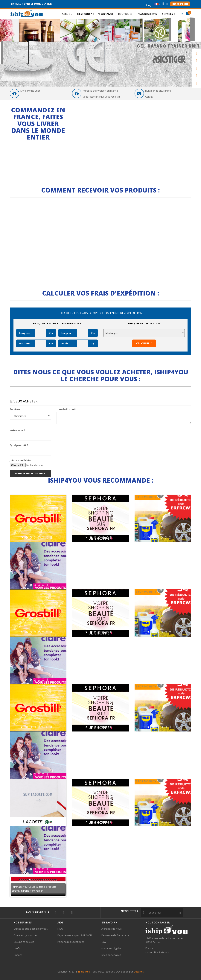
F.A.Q (60, 929)
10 (37, 880)
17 (50, 880)
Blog (149, 5)
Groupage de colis (24, 942)
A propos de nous (112, 929)
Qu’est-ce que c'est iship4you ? (31, 929)
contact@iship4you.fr (157, 952)
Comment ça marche (25, 935)
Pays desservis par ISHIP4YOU (75, 935)
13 (43, 880)
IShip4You (84, 972)
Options (18, 955)
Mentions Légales (111, 948)
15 (47, 880)
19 (54, 880)
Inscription (180, 4)
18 (52, 880)
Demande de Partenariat (116, 935)
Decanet (139, 972)
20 (56, 880)
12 (41, 880)
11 (39, 880)
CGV (104, 942)
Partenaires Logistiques (71, 942)
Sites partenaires (111, 955)
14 (45, 880)
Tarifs (17, 948)
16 (48, 880)
